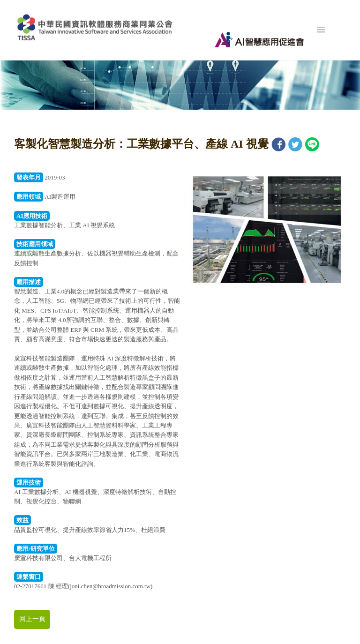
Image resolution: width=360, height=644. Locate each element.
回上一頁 (32, 619)
